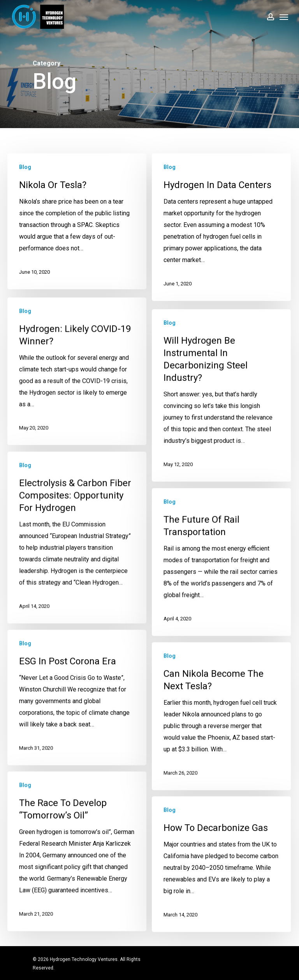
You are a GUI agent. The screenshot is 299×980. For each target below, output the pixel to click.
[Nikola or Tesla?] (77, 221)
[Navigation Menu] (284, 17)
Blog (25, 167)
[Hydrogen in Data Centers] (221, 228)
